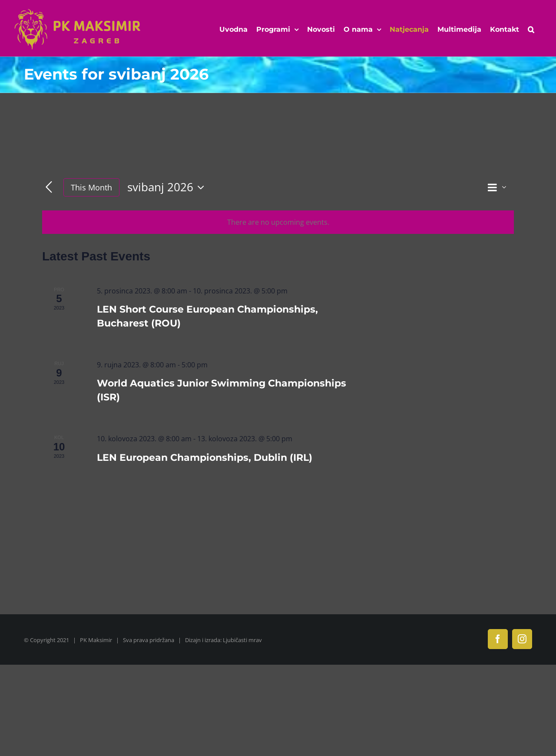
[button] (531, 30)
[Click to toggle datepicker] (168, 187)
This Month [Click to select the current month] (91, 187)
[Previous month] (49, 188)
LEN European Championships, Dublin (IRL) (205, 458)
